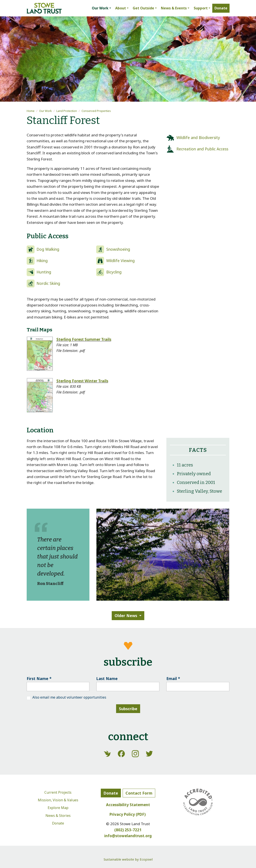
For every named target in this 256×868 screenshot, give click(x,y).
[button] (101, 8)
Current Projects (58, 792)
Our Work (45, 111)
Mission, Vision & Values (58, 800)
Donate (58, 823)
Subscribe (128, 709)
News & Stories (58, 816)
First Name (39, 678)
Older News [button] (126, 616)
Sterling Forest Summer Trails (84, 339)
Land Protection (67, 111)
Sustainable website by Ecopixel (128, 859)
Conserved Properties (96, 111)
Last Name (107, 678)
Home (31, 111)
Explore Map (58, 808)
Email (173, 678)
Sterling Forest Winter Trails (82, 381)
